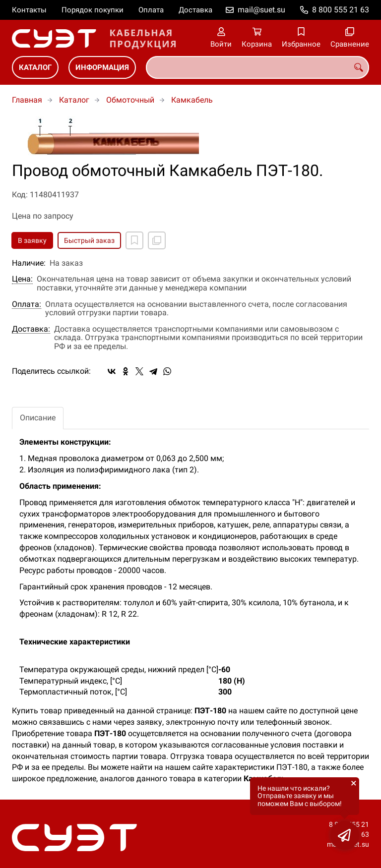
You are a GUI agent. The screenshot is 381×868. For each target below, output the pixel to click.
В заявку (32, 240)
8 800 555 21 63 (341, 10)
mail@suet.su (261, 10)
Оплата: (27, 304)
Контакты (29, 10)
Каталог (35, 67)
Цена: (22, 279)
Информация (102, 67)
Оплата (151, 10)
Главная (27, 100)
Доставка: (31, 329)
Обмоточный (130, 100)
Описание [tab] (38, 418)
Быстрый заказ (89, 240)
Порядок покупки (93, 10)
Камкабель (192, 100)
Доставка (195, 10)
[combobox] (257, 67)
